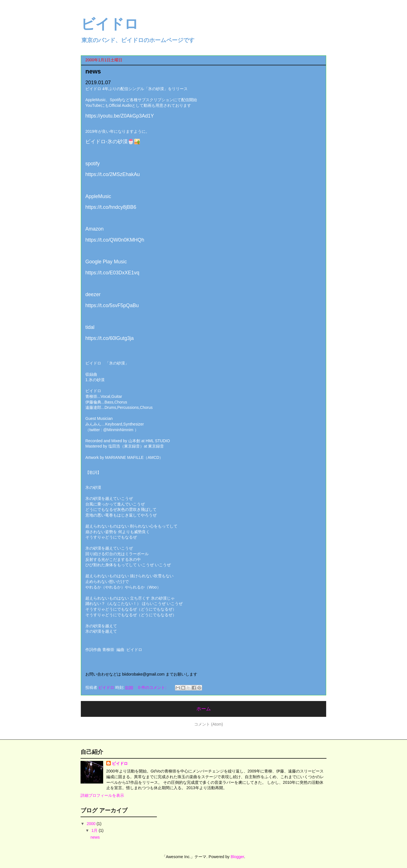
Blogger (237, 857)
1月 (95, 830)
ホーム (204, 709)
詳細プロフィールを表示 (102, 795)
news (93, 71)
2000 (92, 824)
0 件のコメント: (153, 687)
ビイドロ (120, 763)
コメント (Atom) (209, 724)
